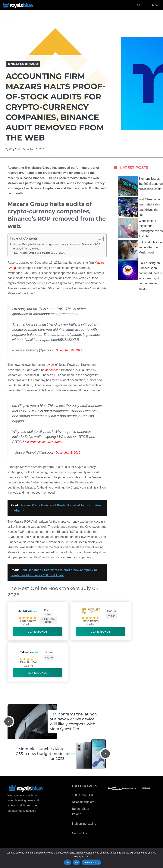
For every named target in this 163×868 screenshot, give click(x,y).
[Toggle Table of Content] (98, 239)
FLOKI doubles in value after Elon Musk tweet (140, 250)
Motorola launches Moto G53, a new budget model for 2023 (40, 754)
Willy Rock (15, 149)
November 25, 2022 (69, 350)
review (50, 365)
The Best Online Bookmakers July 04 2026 (42, 253)
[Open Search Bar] (139, 5)
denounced (53, 370)
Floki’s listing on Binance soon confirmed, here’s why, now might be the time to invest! (140, 275)
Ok (67, 862)
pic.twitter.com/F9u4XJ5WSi (44, 442)
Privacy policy (91, 862)
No (76, 862)
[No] (158, 858)
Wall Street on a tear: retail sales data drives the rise (139, 207)
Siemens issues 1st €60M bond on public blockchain (140, 186)
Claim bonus (38, 632)
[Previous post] (9, 721)
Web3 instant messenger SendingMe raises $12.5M (140, 228)
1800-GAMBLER (83, 795)
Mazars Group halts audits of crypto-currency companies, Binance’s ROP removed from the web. (56, 246)
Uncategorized (23, 64)
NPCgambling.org (83, 802)
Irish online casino (84, 824)
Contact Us (79, 833)
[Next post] (105, 754)
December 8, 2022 (68, 453)
